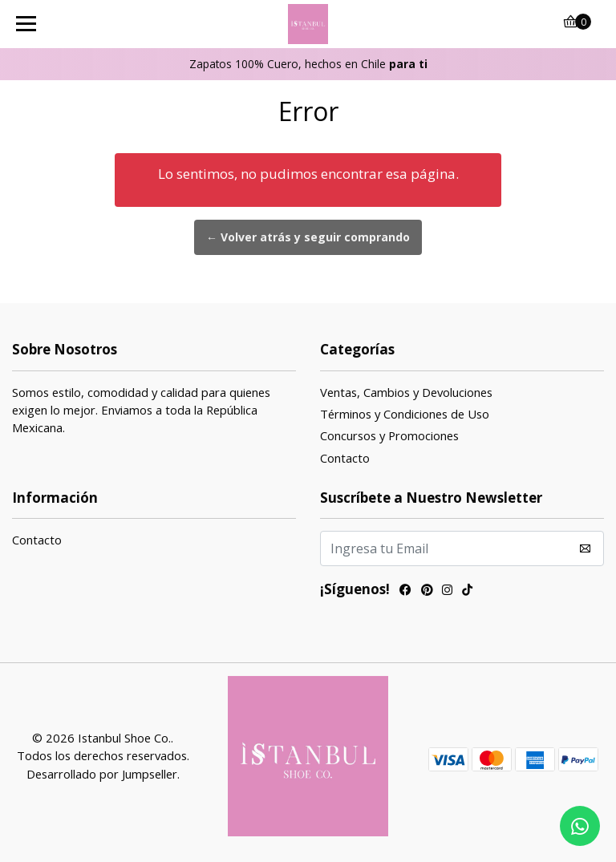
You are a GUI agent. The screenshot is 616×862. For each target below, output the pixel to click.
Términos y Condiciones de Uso (405, 414)
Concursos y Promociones (389, 435)
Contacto (345, 458)
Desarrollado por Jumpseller (102, 774)
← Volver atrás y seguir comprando (308, 237)
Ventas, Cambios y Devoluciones (406, 392)
